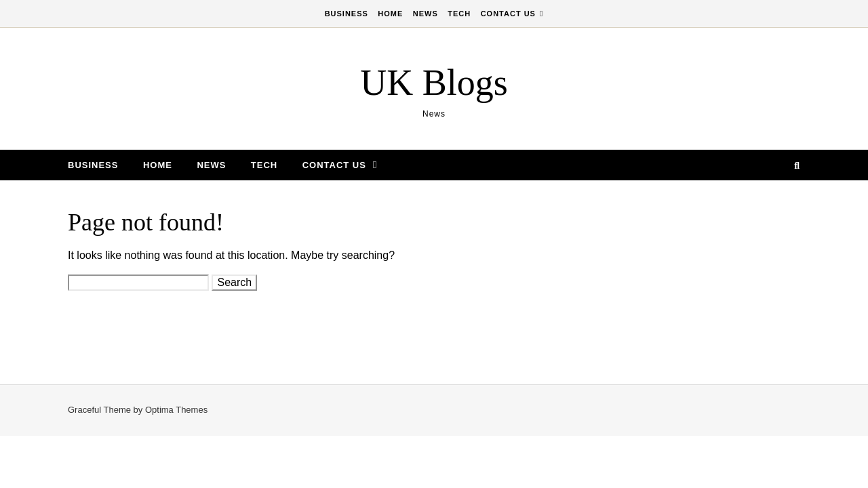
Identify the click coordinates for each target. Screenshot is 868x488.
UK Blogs (434, 83)
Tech (459, 14)
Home (390, 14)
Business (347, 14)
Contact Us (508, 14)
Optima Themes (176, 410)
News (426, 14)
